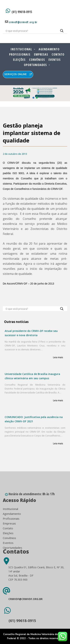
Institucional (21, 49)
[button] (35, 93)
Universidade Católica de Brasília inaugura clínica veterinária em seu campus (32, 376)
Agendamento (49, 49)
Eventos (55, 60)
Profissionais (20, 54)
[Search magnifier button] (62, 32)
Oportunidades (35, 65)
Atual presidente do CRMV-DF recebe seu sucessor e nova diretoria (31, 333)
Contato (58, 54)
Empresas (41, 54)
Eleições (19, 60)
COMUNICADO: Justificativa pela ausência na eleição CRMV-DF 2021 (34, 419)
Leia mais (58, 358)
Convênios (37, 60)
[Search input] (31, 31)
